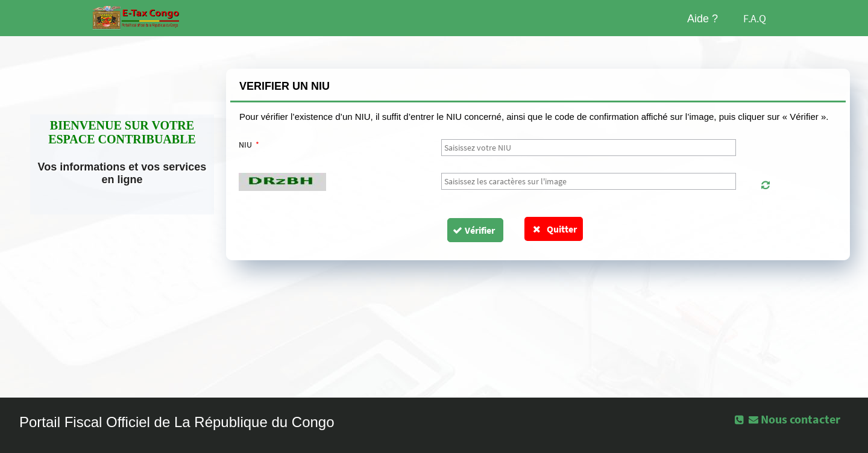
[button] (766, 185)
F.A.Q (755, 18)
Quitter (554, 229)
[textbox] (589, 148)
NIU (249, 145)
